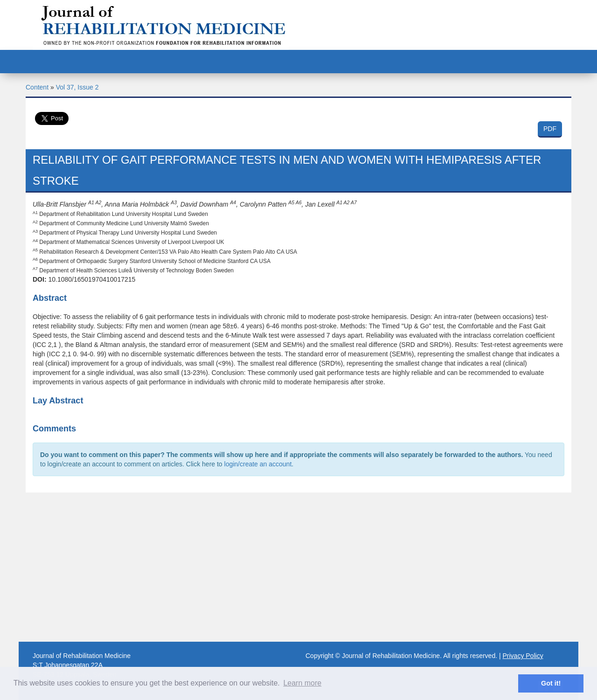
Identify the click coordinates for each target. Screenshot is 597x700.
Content (37, 87)
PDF (550, 129)
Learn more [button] (302, 683)
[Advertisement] (298, 567)
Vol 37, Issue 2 (77, 87)
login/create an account (258, 464)
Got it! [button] (551, 683)
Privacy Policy (523, 656)
